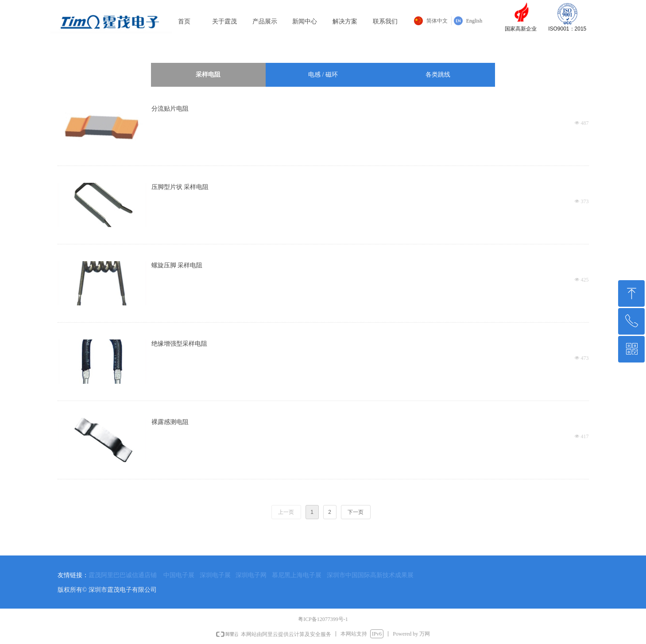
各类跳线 (438, 75)
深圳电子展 (215, 575)
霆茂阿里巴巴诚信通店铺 (123, 575)
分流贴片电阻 (170, 109)
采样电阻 (208, 75)
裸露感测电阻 (170, 422)
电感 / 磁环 (323, 75)
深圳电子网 (251, 575)
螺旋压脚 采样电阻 (177, 265)
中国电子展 (179, 575)
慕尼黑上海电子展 (297, 575)
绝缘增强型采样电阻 (179, 344)
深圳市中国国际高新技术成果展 (370, 575)
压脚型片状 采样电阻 (180, 187)
